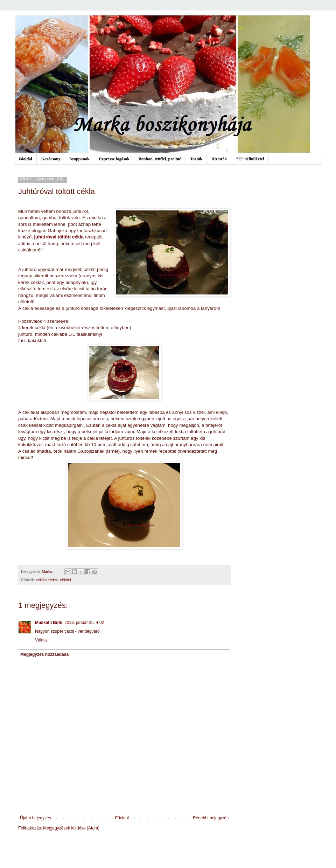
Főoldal (25, 159)
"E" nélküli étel (250, 159)
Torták (196, 159)
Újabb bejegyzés (36, 818)
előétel (65, 580)
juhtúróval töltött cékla (59, 237)
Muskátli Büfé (49, 623)
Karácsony (51, 159)
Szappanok (80, 159)
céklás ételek (47, 580)
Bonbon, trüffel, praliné (160, 159)
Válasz (41, 640)
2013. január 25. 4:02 (84, 623)
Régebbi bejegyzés (211, 818)
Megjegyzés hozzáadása (44, 654)
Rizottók (219, 159)
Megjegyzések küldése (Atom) (71, 828)
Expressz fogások (114, 159)
